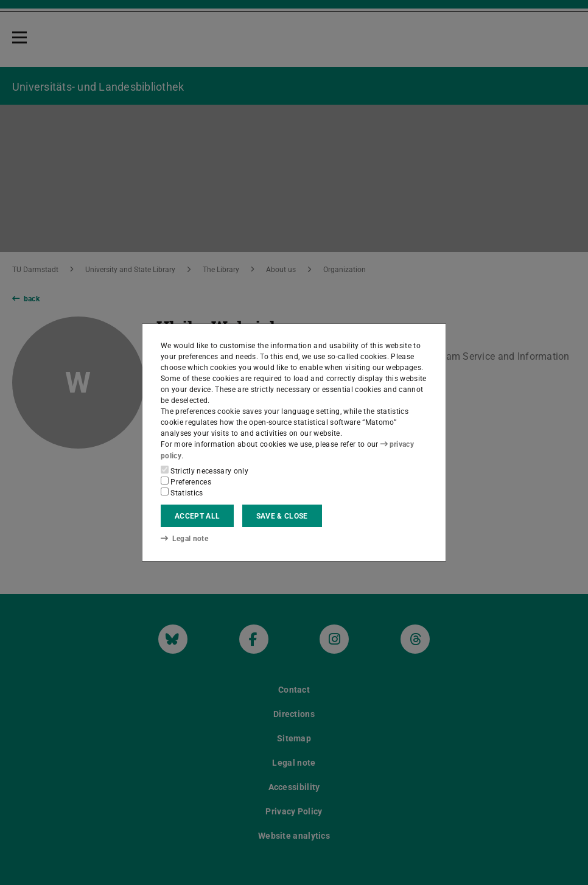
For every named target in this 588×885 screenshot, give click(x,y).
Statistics (182, 492)
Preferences (186, 481)
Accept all (197, 516)
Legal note (184, 539)
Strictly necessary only (205, 470)
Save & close (282, 516)
